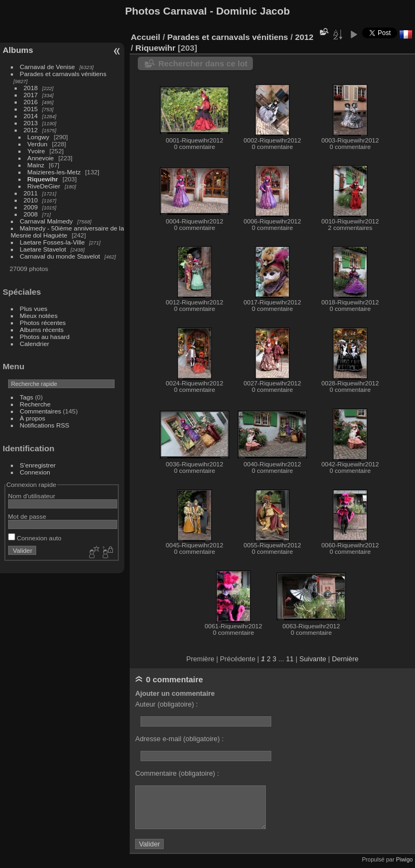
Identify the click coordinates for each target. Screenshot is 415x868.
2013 (31, 123)
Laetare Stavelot (43, 249)
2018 (31, 88)
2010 (31, 200)
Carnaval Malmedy (46, 221)
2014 (31, 116)
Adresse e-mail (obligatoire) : (179, 739)
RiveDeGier (44, 186)
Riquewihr (43, 179)
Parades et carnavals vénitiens (63, 74)
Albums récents (42, 330)
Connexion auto (35, 538)
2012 (31, 130)
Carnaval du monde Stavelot (60, 256)
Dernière (345, 659)
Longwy (39, 137)
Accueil (146, 37)
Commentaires (41, 411)
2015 (31, 109)
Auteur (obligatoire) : (166, 704)
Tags (27, 397)
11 (290, 659)
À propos (33, 418)
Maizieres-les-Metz (54, 172)
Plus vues (34, 308)
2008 (31, 214)
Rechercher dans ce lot (203, 63)
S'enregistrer (38, 465)
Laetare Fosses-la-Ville (52, 242)
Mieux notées (39, 316)
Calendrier (35, 344)
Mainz (36, 165)
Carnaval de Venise (48, 67)
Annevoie (41, 158)
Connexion (35, 472)
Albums (18, 50)
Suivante (313, 659)
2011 (31, 193)
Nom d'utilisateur (32, 496)
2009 (31, 207)
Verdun (38, 144)
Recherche (35, 404)
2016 (31, 102)
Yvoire (36, 151)
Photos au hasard (45, 337)
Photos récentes (43, 323)
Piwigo (404, 859)
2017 (31, 95)
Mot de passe (27, 516)
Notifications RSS (45, 425)
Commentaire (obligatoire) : (177, 773)
